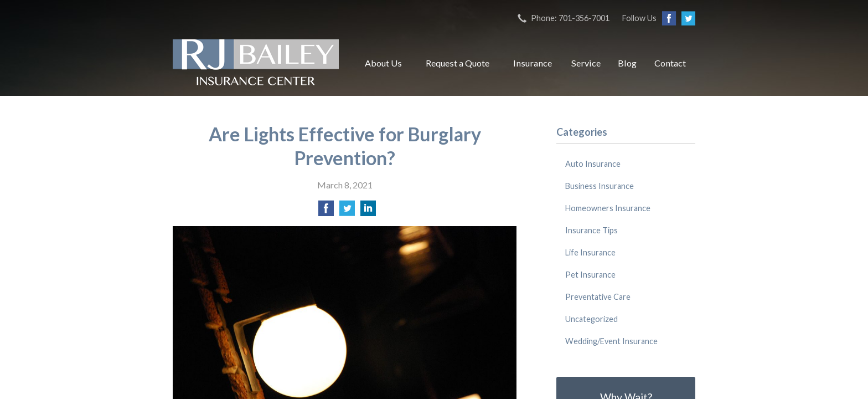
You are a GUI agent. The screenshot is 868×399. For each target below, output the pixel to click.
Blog (627, 63)
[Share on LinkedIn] (368, 211)
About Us (383, 63)
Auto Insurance (593, 164)
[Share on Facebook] (326, 211)
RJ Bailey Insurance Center (256, 63)
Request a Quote (458, 63)
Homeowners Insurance (608, 208)
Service (586, 63)
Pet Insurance (590, 275)
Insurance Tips (591, 230)
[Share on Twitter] (347, 211)
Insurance (533, 63)
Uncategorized (591, 319)
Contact (670, 63)
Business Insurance (600, 186)
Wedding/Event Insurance (611, 341)
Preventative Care (598, 297)
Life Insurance (590, 252)
